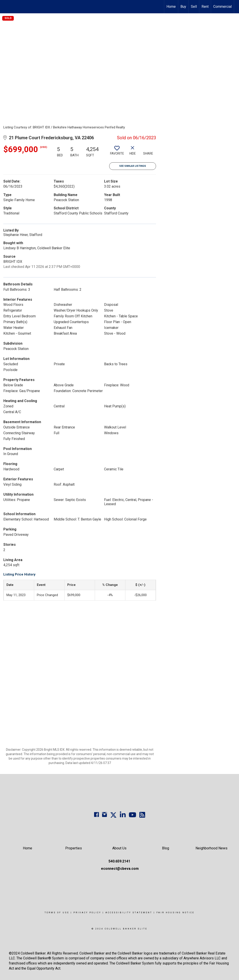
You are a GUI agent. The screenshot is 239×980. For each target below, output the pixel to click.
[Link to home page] (6, 7)
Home (171, 7)
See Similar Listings (133, 166)
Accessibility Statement (129, 913)
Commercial (222, 7)
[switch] (117, 152)
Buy (183, 7)
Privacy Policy (87, 913)
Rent (205, 7)
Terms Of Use (57, 913)
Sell (194, 7)
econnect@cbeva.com (120, 869)
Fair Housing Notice (175, 913)
